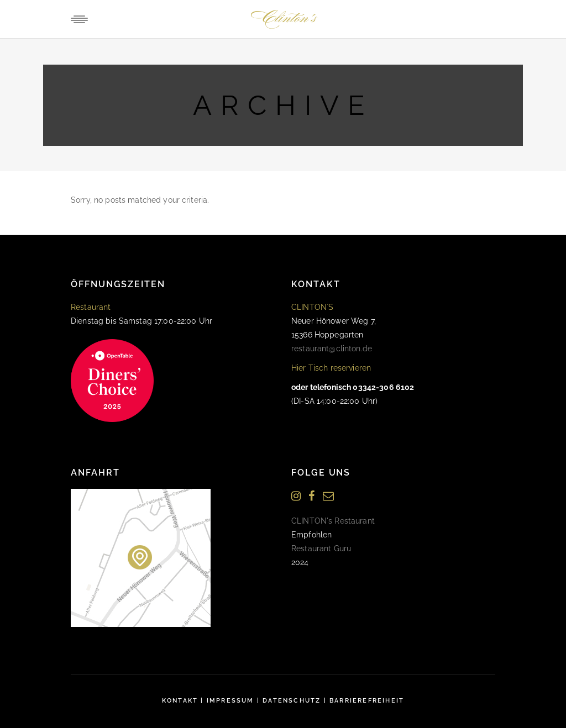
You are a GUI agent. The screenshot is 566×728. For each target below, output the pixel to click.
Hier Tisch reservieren (331, 368)
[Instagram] (296, 496)
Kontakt (180, 701)
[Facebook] (311, 496)
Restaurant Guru (321, 548)
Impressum (230, 701)
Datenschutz (292, 701)
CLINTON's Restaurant (333, 521)
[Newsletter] (328, 496)
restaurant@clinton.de (332, 349)
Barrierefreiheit (367, 701)
